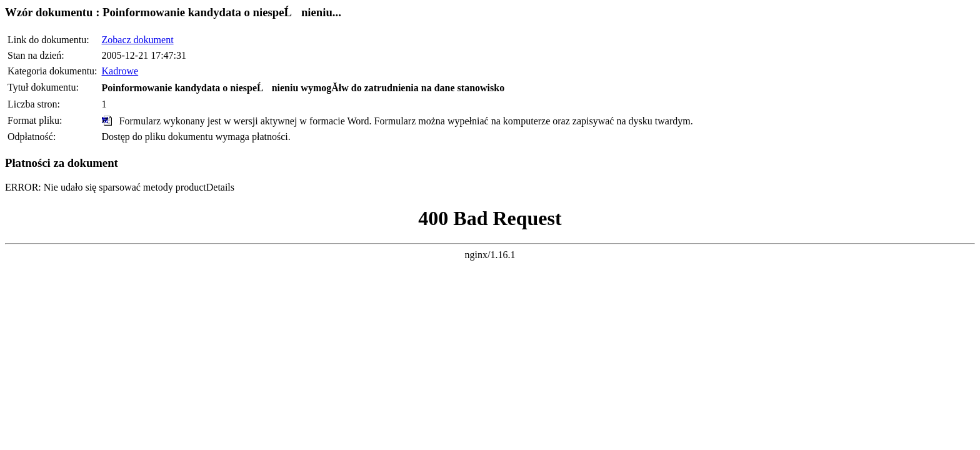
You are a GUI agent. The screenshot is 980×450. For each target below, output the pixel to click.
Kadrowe (120, 71)
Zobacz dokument (138, 40)
